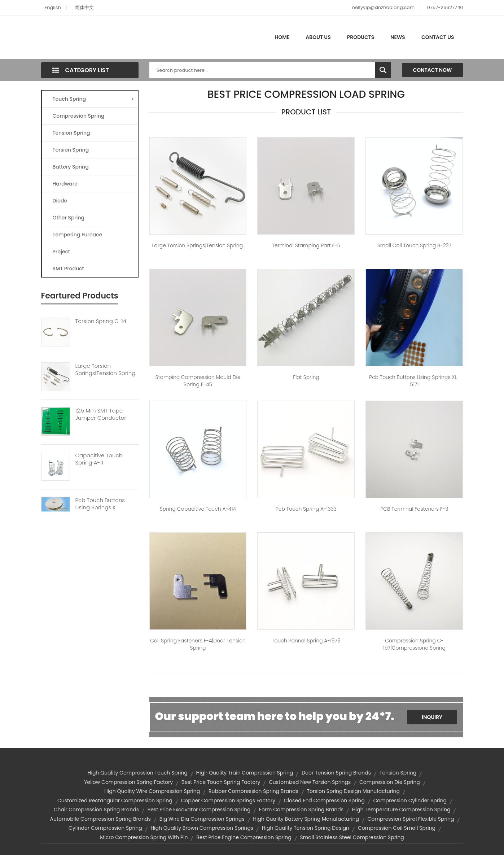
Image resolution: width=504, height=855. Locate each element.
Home (282, 37)
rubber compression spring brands (253, 791)
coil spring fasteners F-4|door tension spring (198, 644)
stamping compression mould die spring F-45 (198, 381)
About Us (318, 37)
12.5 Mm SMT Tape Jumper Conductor (101, 414)
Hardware (65, 184)
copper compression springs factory (228, 801)
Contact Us (438, 37)
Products (361, 37)
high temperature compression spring (401, 810)
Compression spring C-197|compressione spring (414, 644)
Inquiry (432, 717)
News (398, 37)
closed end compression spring (324, 801)
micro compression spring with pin (144, 837)
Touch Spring (93, 99)
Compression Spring (79, 116)
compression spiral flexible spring (411, 819)
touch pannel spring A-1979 (306, 641)
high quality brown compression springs (202, 828)
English (53, 7)
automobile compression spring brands (100, 819)
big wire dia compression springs (202, 819)
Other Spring (69, 218)
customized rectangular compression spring (115, 801)
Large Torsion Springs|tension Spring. (106, 370)
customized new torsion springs (310, 782)
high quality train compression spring (245, 773)
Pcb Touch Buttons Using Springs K (100, 504)
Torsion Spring (71, 150)
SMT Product (68, 269)
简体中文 (84, 7)
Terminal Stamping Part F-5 (306, 245)
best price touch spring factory (221, 782)
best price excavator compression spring (199, 810)
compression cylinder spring (410, 801)
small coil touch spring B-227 (414, 245)
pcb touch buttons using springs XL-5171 (414, 381)
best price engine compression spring (244, 837)
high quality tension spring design (306, 828)
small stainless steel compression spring (352, 837)
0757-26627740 (445, 7)
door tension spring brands (336, 773)
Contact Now (433, 70)
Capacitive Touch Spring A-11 (99, 459)
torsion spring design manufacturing (353, 791)
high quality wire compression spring (152, 791)
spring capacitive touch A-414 (198, 509)
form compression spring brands (301, 810)
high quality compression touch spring (138, 773)
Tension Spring (71, 133)
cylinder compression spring (105, 828)
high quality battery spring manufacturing (306, 819)
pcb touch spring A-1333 (306, 509)
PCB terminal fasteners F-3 (414, 509)
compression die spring (390, 782)
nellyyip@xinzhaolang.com (383, 7)
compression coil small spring (397, 828)
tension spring (398, 773)
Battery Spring (71, 167)
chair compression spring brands (96, 810)
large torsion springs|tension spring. (198, 245)
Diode (60, 201)
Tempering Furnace (78, 235)
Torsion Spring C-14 (101, 321)
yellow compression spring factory (128, 782)
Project (62, 252)
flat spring (306, 377)
